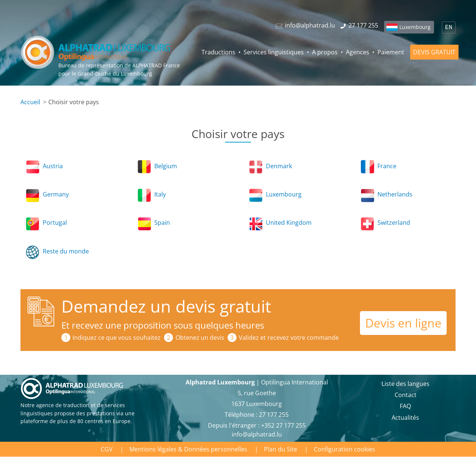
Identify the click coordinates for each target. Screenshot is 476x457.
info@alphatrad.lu (257, 434)
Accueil (30, 102)
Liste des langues (406, 384)
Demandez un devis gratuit (166, 306)
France (387, 166)
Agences (358, 52)
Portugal (55, 223)
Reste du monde (66, 251)
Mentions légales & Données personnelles (188, 449)
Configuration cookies (345, 449)
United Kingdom (289, 223)
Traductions (218, 52)
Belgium (166, 166)
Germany (56, 194)
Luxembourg (415, 27)
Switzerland (394, 223)
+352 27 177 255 (283, 425)
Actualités (405, 418)
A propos (325, 52)
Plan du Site (281, 449)
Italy (160, 194)
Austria (53, 166)
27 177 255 (274, 415)
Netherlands (395, 194)
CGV (107, 449)
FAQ (405, 406)
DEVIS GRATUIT (434, 52)
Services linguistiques (274, 52)
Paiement (391, 52)
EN (449, 28)
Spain (162, 223)
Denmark (279, 166)
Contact (406, 395)
